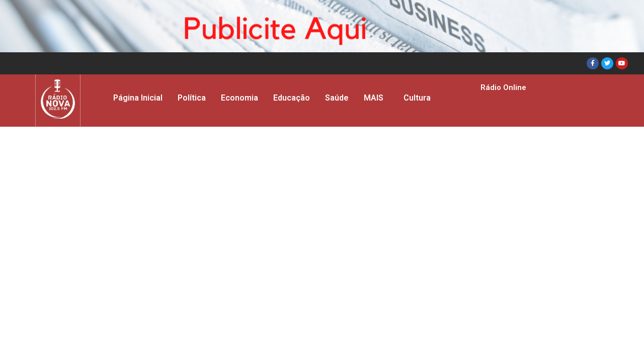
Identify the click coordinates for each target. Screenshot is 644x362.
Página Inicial (138, 98)
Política (192, 98)
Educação (292, 98)
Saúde (337, 98)
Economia (239, 98)
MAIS (374, 98)
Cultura (417, 98)
